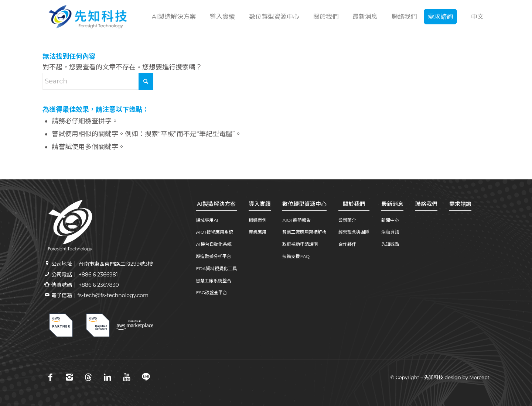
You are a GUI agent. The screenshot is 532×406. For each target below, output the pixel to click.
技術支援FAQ (296, 256)
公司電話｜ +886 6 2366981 (84, 275)
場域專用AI (207, 220)
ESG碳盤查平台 (212, 293)
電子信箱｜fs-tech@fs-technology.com (100, 295)
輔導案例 (258, 220)
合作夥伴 (347, 244)
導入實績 (260, 204)
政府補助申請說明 (300, 244)
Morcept (479, 377)
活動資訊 (390, 232)
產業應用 (258, 232)
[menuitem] (173, 17)
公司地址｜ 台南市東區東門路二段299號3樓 (102, 264)
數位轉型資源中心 (304, 204)
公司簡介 (347, 220)
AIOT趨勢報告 (296, 220)
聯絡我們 (426, 204)
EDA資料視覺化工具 (216, 269)
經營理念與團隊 (354, 232)
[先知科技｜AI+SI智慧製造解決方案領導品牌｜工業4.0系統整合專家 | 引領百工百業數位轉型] (88, 17)
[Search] (98, 81)
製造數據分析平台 (214, 256)
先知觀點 (390, 244)
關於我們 (354, 204)
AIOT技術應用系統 (214, 232)
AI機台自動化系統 (214, 244)
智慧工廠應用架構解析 (304, 232)
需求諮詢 (460, 204)
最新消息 (392, 204)
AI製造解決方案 (216, 204)
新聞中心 (390, 220)
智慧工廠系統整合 (214, 281)
